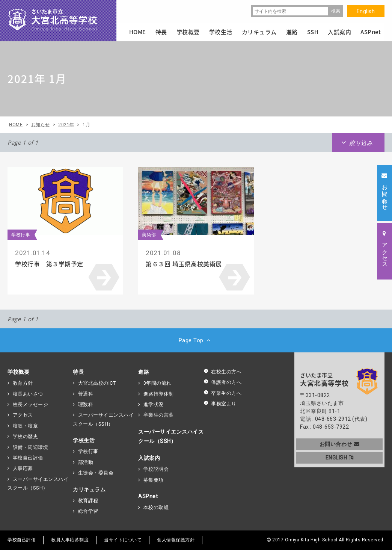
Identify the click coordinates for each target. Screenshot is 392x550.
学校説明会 (156, 469)
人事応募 (23, 468)
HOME (138, 32)
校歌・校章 (26, 426)
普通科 (86, 394)
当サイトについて (123, 540)
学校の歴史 (26, 436)
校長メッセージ (31, 404)
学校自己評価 (28, 458)
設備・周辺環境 (31, 447)
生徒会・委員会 (96, 473)
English (366, 11)
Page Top (196, 340)
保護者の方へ (222, 382)
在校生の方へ (222, 372)
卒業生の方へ (222, 393)
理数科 (86, 404)
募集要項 (154, 480)
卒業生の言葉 (159, 415)
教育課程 (88, 501)
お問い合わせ (340, 444)
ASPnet (148, 496)
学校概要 (18, 372)
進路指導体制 (159, 394)
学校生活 (84, 440)
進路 (144, 372)
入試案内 (149, 458)
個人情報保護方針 (176, 540)
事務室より (220, 404)
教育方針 (23, 383)
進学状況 (154, 404)
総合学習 (88, 511)
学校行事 (88, 451)
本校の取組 (156, 507)
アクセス (23, 415)
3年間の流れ (158, 383)
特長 (78, 372)
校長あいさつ (28, 394)
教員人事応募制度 (70, 540)
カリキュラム (89, 490)
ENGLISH (340, 458)
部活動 (86, 462)
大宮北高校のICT (97, 383)
